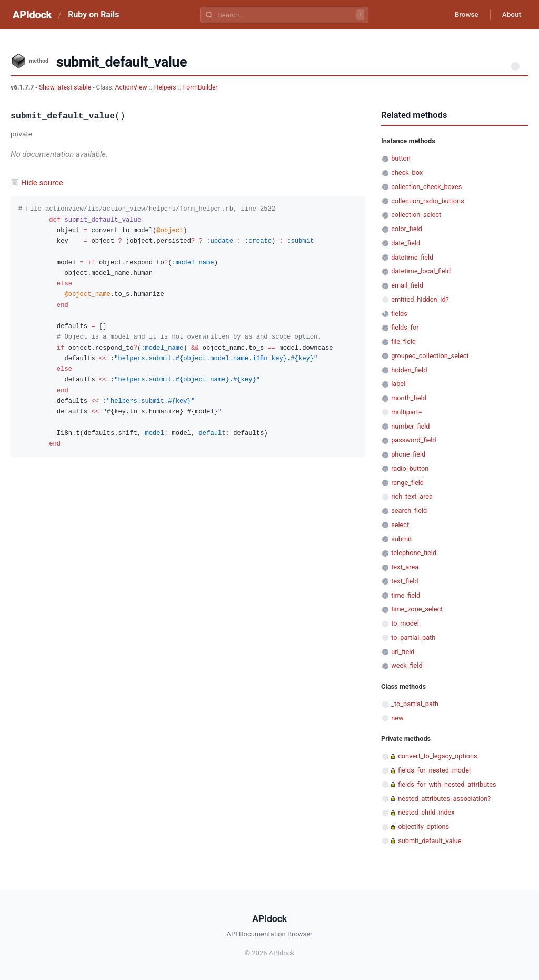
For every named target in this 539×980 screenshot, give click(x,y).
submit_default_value (430, 841)
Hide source (42, 183)
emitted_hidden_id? (420, 299)
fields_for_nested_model (434, 770)
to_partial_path (413, 637)
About (510, 15)
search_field (409, 511)
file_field (403, 341)
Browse (462, 15)
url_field (403, 652)
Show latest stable (66, 87)
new (397, 718)
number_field (410, 426)
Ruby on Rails (93, 14)
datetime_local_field (421, 271)
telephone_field (414, 553)
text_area (405, 567)
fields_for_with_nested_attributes (447, 784)
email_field (407, 285)
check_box (407, 172)
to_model (405, 623)
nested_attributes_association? (444, 799)
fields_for (405, 327)
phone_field (408, 454)
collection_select (416, 215)
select (400, 525)
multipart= (406, 412)
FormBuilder (201, 87)
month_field (409, 398)
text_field (405, 581)
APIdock (32, 15)
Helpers (165, 87)
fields (399, 314)
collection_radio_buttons (428, 201)
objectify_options (423, 826)
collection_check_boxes (426, 187)
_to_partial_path (415, 704)
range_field (407, 483)
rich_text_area (412, 496)
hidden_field (409, 370)
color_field (407, 229)
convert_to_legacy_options (437, 756)
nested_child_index (426, 812)
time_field (406, 595)
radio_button (410, 468)
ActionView (131, 87)
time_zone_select (417, 609)
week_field (407, 665)
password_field (413, 440)
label (398, 384)
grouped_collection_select (430, 356)
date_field (406, 243)
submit (401, 539)
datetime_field (412, 257)
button (401, 158)
